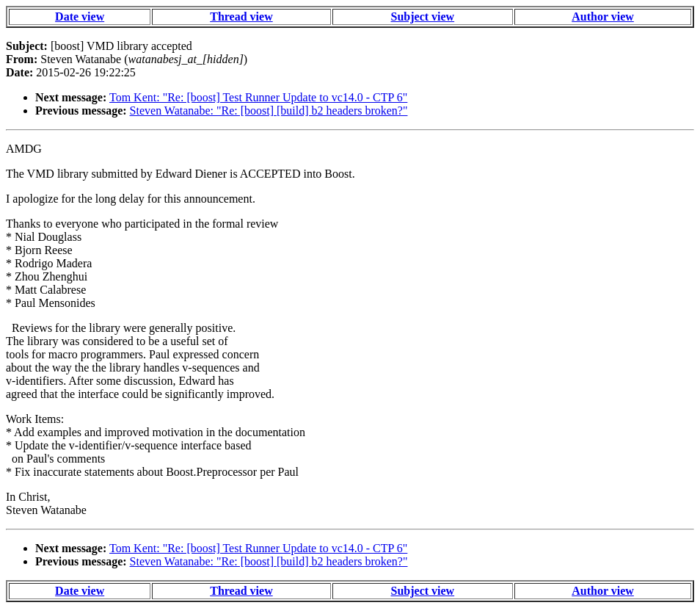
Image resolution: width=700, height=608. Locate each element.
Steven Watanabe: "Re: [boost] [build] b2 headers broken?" (269, 111)
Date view (80, 17)
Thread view (241, 17)
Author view (603, 17)
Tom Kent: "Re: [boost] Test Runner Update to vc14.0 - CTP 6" (258, 97)
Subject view (423, 17)
